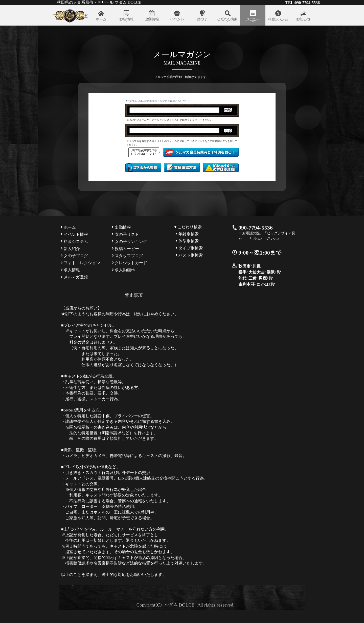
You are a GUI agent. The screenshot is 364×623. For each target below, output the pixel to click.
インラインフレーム (182, 142)
